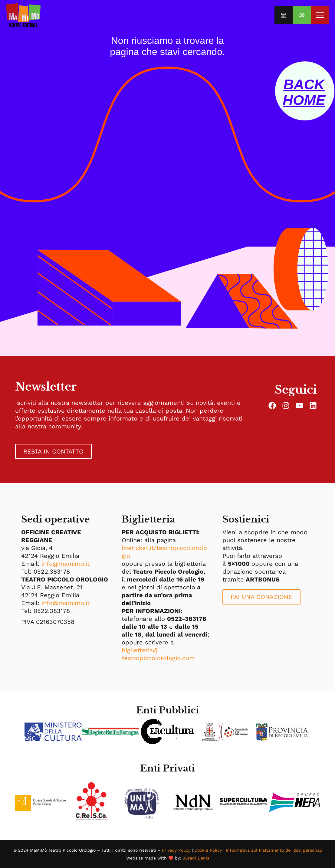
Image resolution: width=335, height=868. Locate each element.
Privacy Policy (176, 850)
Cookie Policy (208, 850)
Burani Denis (196, 858)
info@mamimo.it (66, 564)
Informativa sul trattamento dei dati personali (274, 850)
